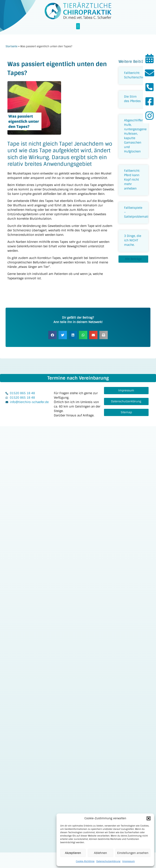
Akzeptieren (73, 853)
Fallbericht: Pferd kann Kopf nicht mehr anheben (132, 180)
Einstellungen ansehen (133, 853)
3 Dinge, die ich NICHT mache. (133, 240)
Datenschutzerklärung (108, 861)
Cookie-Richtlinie (85, 861)
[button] (149, 818)
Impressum (128, 861)
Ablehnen (100, 853)
